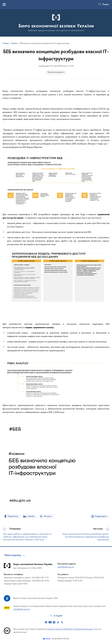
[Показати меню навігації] (4, 4)
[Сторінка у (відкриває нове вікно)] (66, 622)
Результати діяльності (56, 72)
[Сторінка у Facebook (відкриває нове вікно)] (46, 622)
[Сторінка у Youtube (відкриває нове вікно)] (50, 622)
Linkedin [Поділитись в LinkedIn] (31, 516)
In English (58, 616)
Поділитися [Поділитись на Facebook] (13, 516)
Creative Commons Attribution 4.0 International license (70, 629)
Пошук (106, 4)
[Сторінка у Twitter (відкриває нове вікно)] (62, 622)
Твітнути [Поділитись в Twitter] (47, 516)
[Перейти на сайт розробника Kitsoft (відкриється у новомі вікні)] (47, 639)
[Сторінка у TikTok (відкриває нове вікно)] (58, 622)
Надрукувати (101, 516)
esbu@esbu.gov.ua (66, 567)
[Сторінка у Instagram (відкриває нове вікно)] (54, 622)
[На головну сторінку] (56, 23)
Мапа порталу (13, 555)
